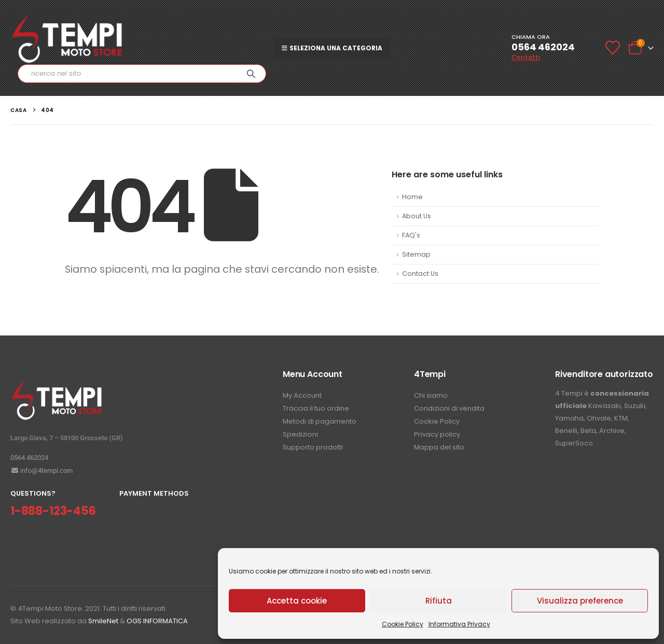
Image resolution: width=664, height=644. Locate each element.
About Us (417, 216)
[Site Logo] (67, 39)
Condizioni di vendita (449, 408)
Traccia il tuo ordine (316, 408)
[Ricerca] (251, 74)
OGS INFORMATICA (157, 621)
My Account (302, 395)
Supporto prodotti (313, 447)
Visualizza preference (580, 601)
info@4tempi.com (41, 471)
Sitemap (416, 254)
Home (412, 197)
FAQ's (411, 235)
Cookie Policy (403, 624)
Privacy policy (437, 434)
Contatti (526, 57)
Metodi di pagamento (320, 421)
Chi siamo (431, 395)
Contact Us (420, 274)
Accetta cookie (297, 601)
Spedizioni (300, 434)
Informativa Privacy (459, 624)
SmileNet (103, 621)
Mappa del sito (439, 447)
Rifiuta (439, 601)
